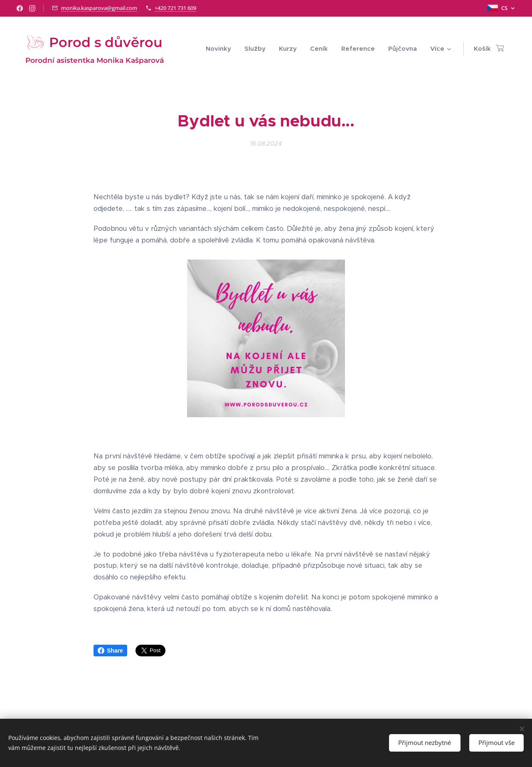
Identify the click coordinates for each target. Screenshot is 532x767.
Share (110, 651)
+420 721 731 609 (175, 8)
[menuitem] (221, 49)
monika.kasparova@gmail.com (99, 8)
